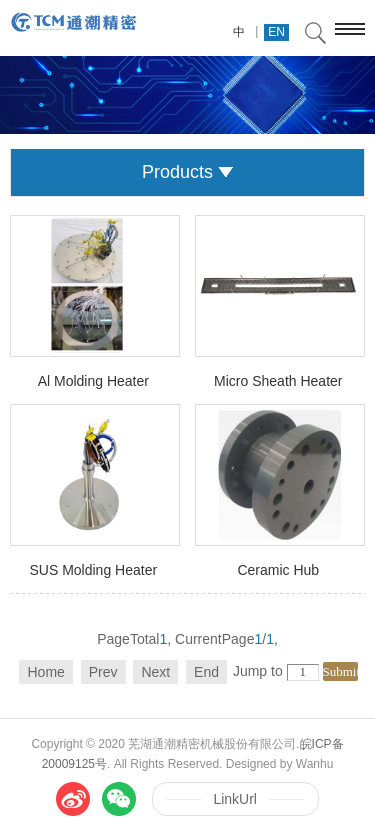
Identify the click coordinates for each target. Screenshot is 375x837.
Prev (103, 672)
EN (276, 32)
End (206, 672)
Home (45, 672)
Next (155, 672)
